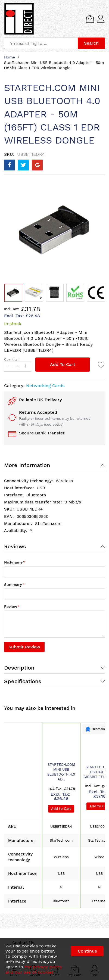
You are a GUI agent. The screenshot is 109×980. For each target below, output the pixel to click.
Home (10, 57)
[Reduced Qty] (10, 367)
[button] (34, 293)
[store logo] (19, 19)
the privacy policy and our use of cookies (34, 969)
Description (19, 668)
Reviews (15, 546)
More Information (27, 465)
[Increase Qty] (26, 367)
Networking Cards (45, 386)
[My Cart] (90, 19)
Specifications (23, 681)
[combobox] (41, 43)
